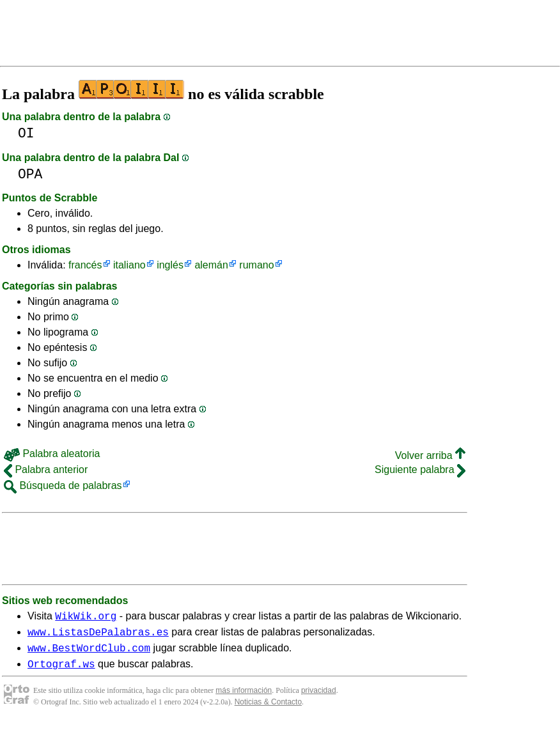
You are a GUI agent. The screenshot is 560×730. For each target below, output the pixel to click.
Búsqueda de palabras (63, 485)
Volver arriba (430, 455)
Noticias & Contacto (268, 710)
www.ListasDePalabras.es (98, 635)
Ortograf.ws (61, 671)
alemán (211, 265)
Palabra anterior (46, 470)
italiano (129, 265)
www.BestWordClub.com (89, 653)
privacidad (319, 698)
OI (26, 133)
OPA (30, 174)
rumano (256, 265)
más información (244, 698)
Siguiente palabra (420, 470)
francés (85, 265)
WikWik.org (86, 617)
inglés (170, 265)
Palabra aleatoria (52, 454)
